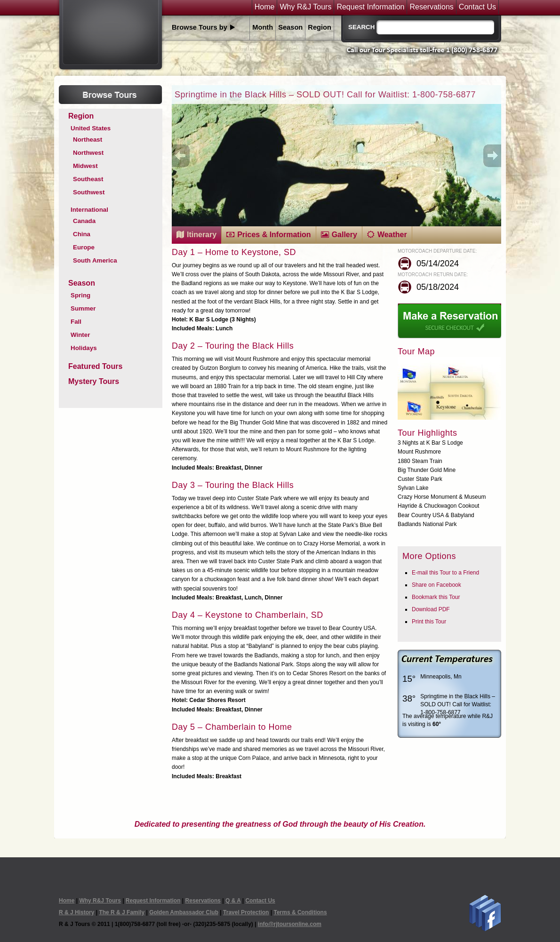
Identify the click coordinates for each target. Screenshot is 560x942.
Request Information (370, 7)
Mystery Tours (94, 381)
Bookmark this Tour (436, 597)
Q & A (233, 901)
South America (95, 260)
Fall (76, 322)
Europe (84, 247)
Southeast (88, 179)
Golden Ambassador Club (184, 912)
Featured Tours (95, 366)
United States (91, 128)
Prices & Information (274, 235)
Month (263, 27)
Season (290, 27)
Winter (80, 335)
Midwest (85, 166)
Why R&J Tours (305, 7)
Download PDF (431, 609)
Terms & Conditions (300, 912)
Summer (83, 308)
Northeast (88, 140)
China (82, 234)
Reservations (431, 7)
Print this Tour (429, 622)
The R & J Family (122, 912)
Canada (84, 221)
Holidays (84, 348)
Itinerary (202, 235)
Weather (392, 235)
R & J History (76, 912)
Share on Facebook (436, 585)
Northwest (88, 153)
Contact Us (477, 7)
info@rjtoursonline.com (290, 924)
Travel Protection (246, 912)
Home (265, 7)
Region (320, 27)
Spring (80, 295)
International (89, 210)
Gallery (344, 235)
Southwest (89, 192)
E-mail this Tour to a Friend (445, 573)
